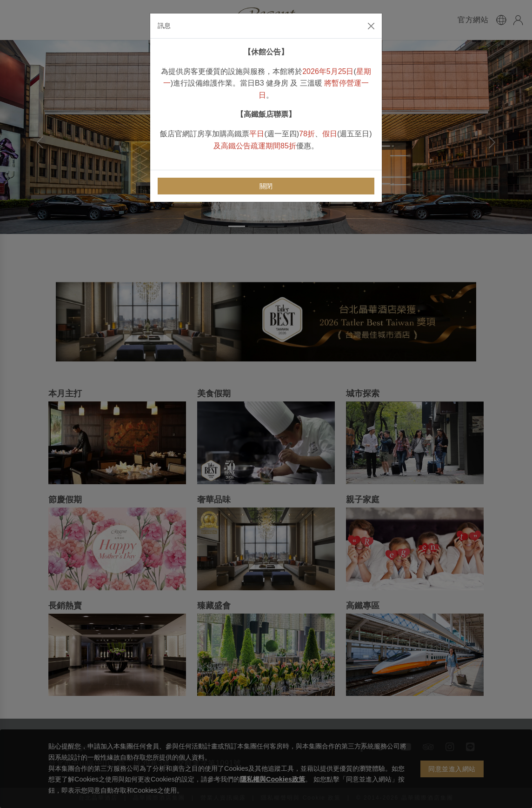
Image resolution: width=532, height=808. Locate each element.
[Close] (371, 26)
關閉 (266, 186)
